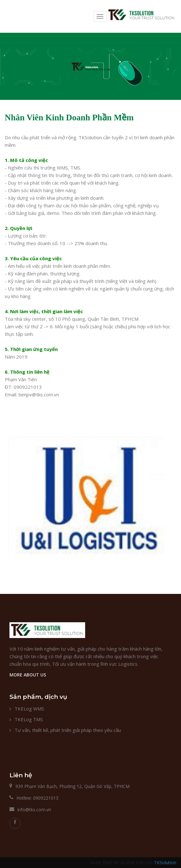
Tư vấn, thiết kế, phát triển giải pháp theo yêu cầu (68, 730)
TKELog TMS (29, 719)
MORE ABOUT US (28, 675)
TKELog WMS (29, 709)
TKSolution (165, 862)
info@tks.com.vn (34, 810)
